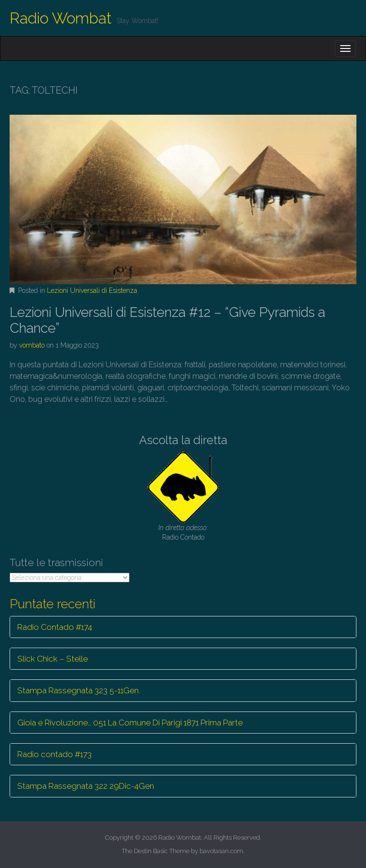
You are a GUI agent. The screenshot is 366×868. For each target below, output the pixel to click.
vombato (32, 345)
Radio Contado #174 (55, 627)
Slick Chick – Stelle (53, 659)
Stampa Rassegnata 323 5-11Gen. (79, 690)
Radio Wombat (61, 18)
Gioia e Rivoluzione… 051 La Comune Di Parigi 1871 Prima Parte (130, 723)
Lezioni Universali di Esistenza (92, 290)
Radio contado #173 (54, 754)
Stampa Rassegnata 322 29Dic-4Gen (86, 786)
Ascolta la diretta (183, 440)
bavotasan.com (221, 851)
